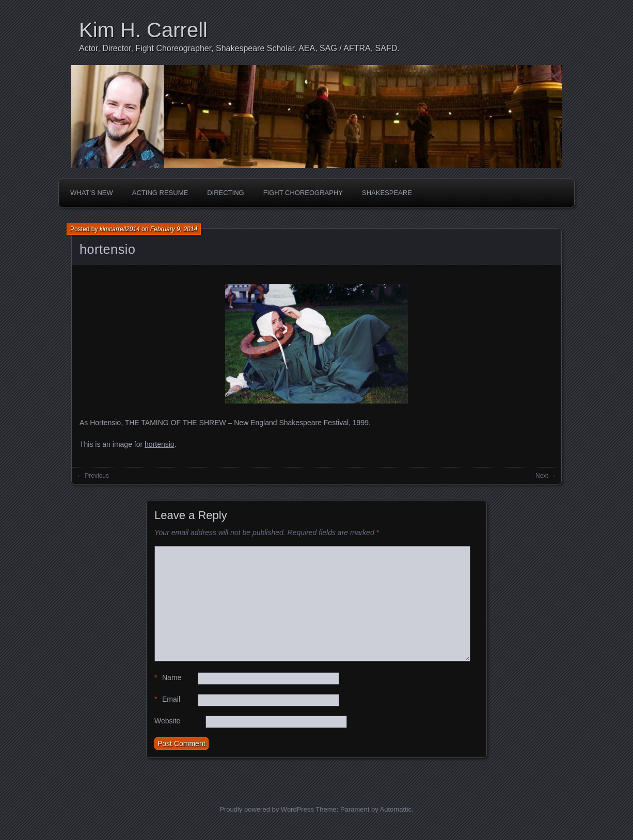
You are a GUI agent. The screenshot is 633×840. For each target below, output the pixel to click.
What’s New (92, 193)
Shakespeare (387, 193)
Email (167, 699)
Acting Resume (160, 193)
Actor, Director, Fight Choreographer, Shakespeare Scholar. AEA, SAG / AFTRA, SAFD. (239, 48)
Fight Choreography (303, 193)
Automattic (396, 809)
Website (167, 721)
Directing (226, 193)
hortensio (107, 249)
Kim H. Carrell (143, 30)
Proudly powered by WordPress (267, 809)
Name (168, 678)
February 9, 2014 (174, 229)
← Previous (93, 476)
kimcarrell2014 (120, 229)
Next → (546, 476)
